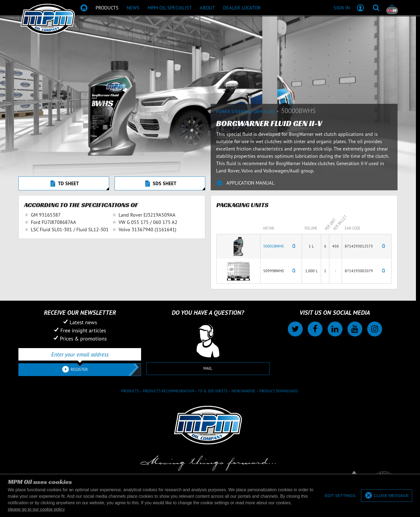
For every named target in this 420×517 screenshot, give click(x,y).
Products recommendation (168, 391)
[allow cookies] (387, 496)
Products (130, 391)
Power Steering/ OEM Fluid (249, 111)
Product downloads (278, 391)
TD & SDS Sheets (213, 391)
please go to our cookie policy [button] (36, 509)
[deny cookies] (340, 496)
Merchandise (243, 391)
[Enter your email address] (80, 354)
